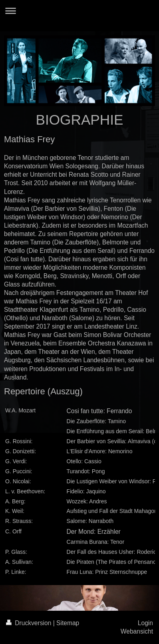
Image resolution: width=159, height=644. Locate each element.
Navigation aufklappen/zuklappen (79, 11)
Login (145, 623)
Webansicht (137, 631)
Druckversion (30, 623)
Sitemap (68, 623)
